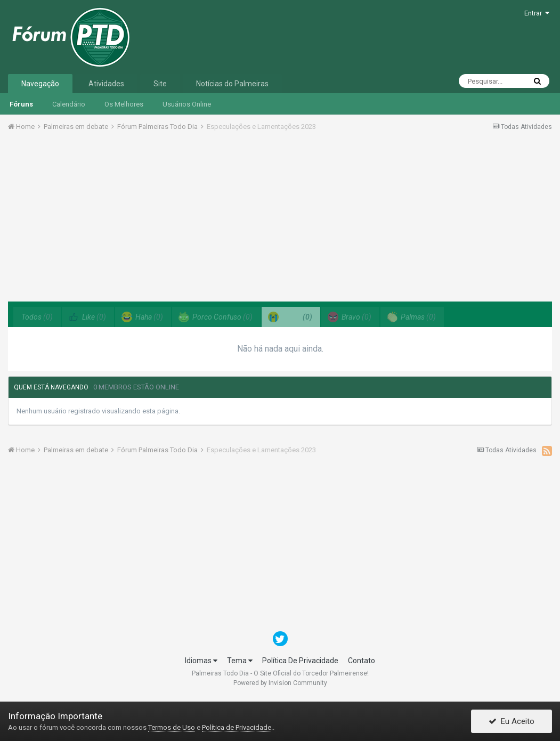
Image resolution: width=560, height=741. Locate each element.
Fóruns (21, 104)
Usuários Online (187, 104)
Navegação (40, 84)
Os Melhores (124, 104)
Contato (362, 661)
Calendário (69, 104)
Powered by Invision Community (280, 683)
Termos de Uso (172, 727)
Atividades (106, 84)
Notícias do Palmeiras (232, 84)
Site (160, 84)
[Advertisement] (280, 220)
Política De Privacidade (300, 661)
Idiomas (201, 661)
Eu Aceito (512, 721)
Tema (240, 661)
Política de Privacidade (237, 727)
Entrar (537, 13)
